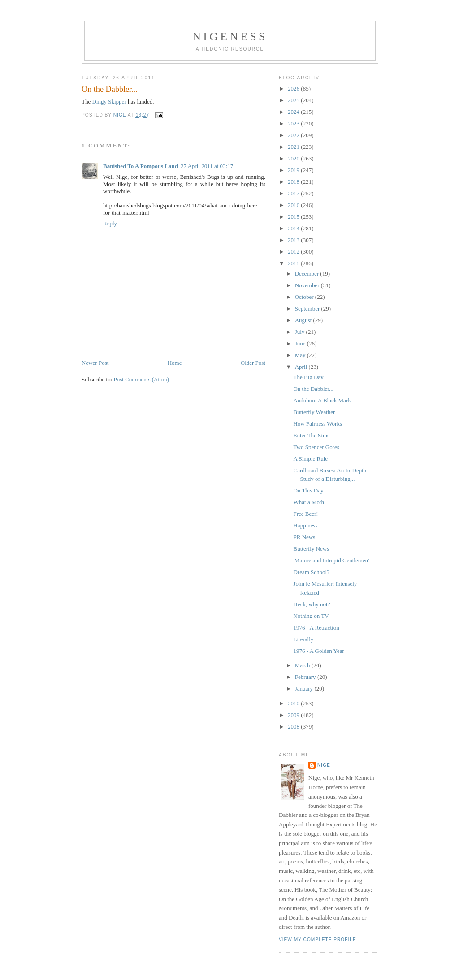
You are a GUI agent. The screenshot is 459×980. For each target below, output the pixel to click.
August (304, 320)
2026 (294, 89)
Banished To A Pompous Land (141, 166)
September (308, 309)
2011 (294, 263)
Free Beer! (305, 514)
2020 (294, 158)
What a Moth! (310, 502)
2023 (294, 123)
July (301, 332)
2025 (294, 100)
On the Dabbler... (313, 389)
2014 (294, 228)
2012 (294, 252)
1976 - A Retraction (316, 628)
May (301, 355)
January (305, 689)
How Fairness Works (318, 424)
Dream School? (311, 572)
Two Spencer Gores (316, 447)
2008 (294, 727)
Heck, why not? (312, 604)
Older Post (253, 363)
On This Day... (310, 490)
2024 (294, 112)
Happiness (305, 525)
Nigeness (230, 37)
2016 (294, 205)
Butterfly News (311, 549)
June (301, 343)
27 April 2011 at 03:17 (207, 166)
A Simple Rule (310, 459)
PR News (304, 537)
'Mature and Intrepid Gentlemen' (331, 560)
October (305, 297)
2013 (294, 240)
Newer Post (95, 363)
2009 (294, 715)
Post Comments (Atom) (142, 379)
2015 (294, 217)
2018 (294, 182)
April (302, 367)
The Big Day (308, 377)
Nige (324, 765)
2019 (294, 170)
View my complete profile (318, 939)
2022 (294, 135)
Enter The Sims (311, 435)
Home (175, 363)
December (308, 274)
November (308, 285)
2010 (294, 703)
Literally (303, 639)
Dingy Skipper (109, 101)
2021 (294, 147)
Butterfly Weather (314, 412)
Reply (110, 223)
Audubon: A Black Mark (322, 400)
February (306, 677)
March (303, 665)
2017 (294, 193)
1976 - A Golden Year (318, 651)
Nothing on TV (311, 616)
